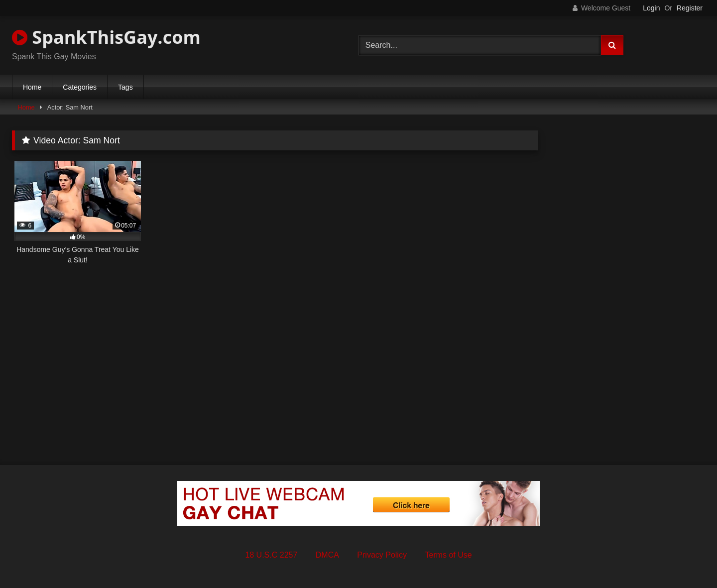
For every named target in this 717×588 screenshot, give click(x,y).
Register (690, 8)
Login (651, 8)
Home (32, 87)
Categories (80, 87)
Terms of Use (448, 555)
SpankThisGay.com (106, 37)
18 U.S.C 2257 (271, 555)
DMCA (327, 555)
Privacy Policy (382, 555)
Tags (125, 87)
